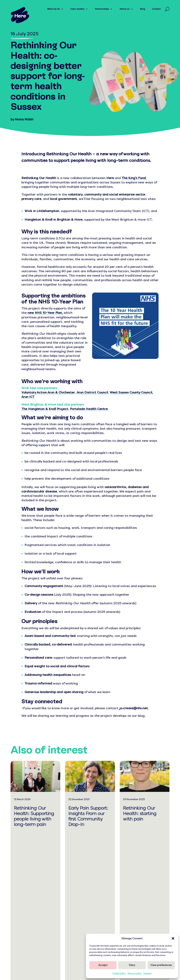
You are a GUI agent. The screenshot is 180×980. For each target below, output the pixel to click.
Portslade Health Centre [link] (89, 409)
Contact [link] (148, 973)
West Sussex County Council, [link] (131, 392)
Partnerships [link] (102, 9)
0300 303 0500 (25, 920)
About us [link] (124, 9)
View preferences (161, 965)
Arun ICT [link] (28, 397)
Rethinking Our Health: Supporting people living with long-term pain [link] (34, 816)
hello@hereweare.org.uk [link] (32, 913)
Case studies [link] (78, 9)
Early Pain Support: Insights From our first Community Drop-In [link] (88, 816)
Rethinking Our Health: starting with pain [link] (140, 814)
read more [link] (32, 839)
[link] (20, 15)
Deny (132, 965)
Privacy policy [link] (135, 973)
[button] (173, 938)
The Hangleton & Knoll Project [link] (45, 409)
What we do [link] (53, 9)
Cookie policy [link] (119, 973)
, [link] (62, 313)
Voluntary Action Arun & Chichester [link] (48, 392)
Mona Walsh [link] (24, 119)
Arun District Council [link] (92, 392)
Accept (103, 965)
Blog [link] (143, 9)
